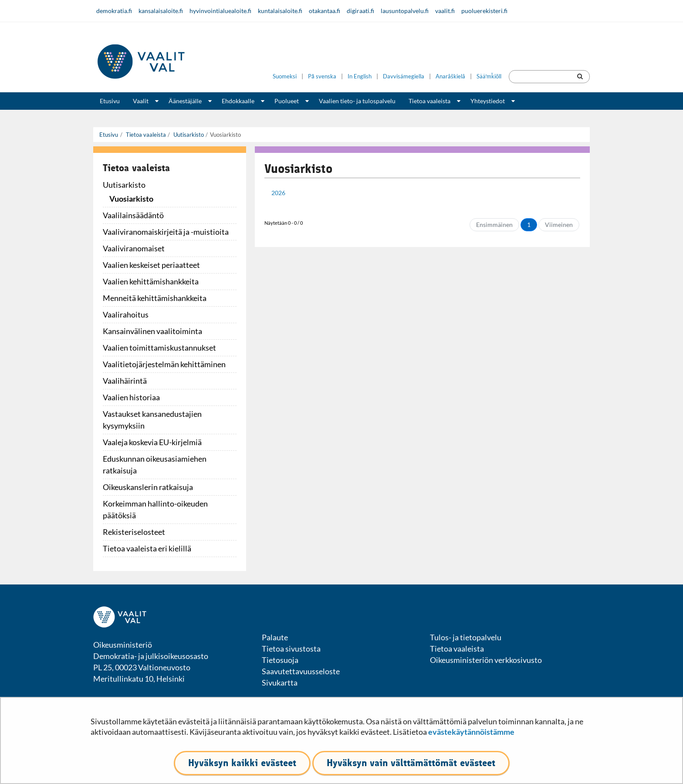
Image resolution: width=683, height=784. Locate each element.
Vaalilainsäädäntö (133, 215)
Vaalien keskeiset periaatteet (151, 265)
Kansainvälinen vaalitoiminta (152, 331)
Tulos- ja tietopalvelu (466, 637)
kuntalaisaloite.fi (280, 11)
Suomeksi (285, 76)
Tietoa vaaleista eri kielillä (147, 548)
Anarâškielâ (450, 76)
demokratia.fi (114, 11)
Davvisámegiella (404, 76)
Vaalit (141, 101)
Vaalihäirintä (125, 381)
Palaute (275, 637)
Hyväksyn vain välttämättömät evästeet (411, 763)
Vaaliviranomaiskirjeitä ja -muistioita (166, 232)
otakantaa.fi (325, 11)
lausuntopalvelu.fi (405, 11)
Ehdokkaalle (238, 101)
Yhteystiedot (488, 101)
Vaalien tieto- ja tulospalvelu (357, 101)
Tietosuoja (280, 660)
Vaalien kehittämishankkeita (151, 281)
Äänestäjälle (185, 101)
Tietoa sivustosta (291, 649)
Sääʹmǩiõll (489, 76)
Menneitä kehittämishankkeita (155, 298)
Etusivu (110, 101)
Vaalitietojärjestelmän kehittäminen (164, 364)
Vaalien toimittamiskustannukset (159, 348)
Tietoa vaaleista (429, 101)
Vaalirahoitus (126, 314)
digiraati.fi (360, 11)
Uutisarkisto (188, 135)
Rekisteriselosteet (134, 532)
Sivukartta (280, 683)
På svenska (322, 76)
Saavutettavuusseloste (301, 671)
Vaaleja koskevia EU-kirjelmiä (152, 442)
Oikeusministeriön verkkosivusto (486, 660)
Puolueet (287, 101)
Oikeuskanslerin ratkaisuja (148, 487)
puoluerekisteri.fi (484, 11)
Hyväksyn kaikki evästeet (242, 763)
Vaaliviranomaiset (134, 248)
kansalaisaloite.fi (161, 11)
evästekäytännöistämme (471, 732)
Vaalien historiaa (131, 397)
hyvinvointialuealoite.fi (220, 11)
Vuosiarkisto (131, 199)
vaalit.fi (445, 11)
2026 (278, 193)
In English (360, 76)
